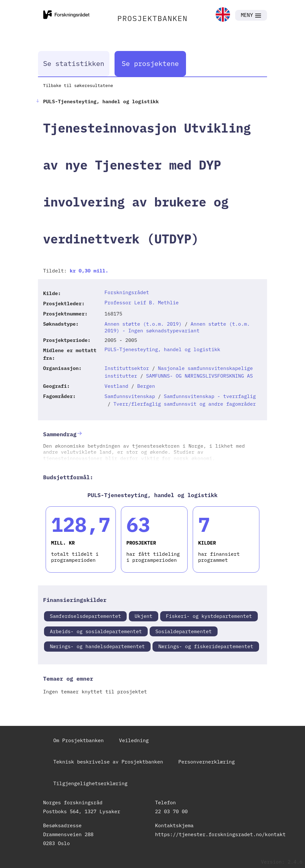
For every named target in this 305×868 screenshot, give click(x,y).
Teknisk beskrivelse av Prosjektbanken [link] (108, 762)
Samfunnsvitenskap (130, 396)
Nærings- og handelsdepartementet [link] (97, 646)
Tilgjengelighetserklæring (90, 783)
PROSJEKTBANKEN (153, 18)
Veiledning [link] (134, 740)
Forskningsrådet (127, 292)
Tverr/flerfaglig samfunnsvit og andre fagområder (185, 404)
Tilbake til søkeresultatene (78, 85)
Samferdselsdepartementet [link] (85, 616)
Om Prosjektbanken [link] (78, 740)
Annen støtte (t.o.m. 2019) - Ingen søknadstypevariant (177, 327)
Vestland (116, 386)
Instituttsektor (127, 368)
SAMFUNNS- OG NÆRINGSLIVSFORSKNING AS (200, 376)
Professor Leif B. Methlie (142, 302)
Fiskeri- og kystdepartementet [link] (209, 616)
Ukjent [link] (144, 616)
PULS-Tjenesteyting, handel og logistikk (163, 349)
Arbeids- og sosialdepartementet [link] (96, 631)
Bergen (146, 386)
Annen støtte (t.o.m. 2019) (143, 324)
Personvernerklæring (207, 762)
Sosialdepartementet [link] (184, 631)
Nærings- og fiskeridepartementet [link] (206, 646)
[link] (223, 15)
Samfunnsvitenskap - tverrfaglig (210, 396)
